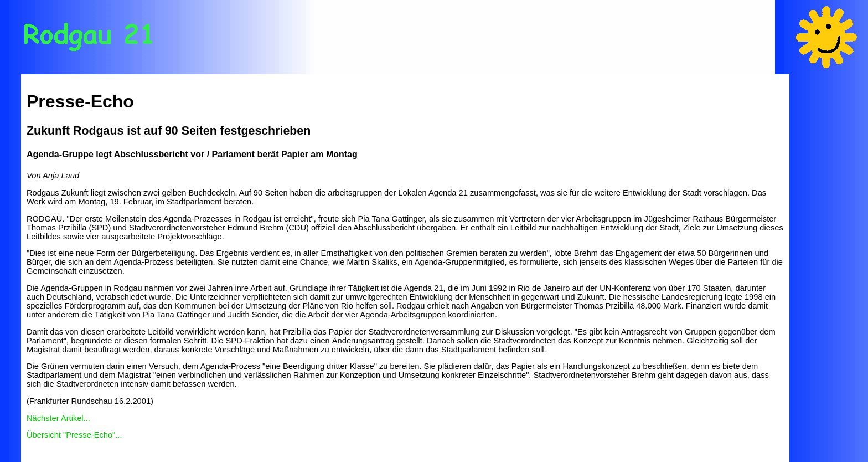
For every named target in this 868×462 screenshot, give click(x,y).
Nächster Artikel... (58, 418)
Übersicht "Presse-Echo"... (74, 435)
